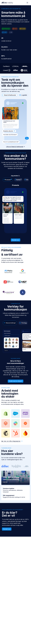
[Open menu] (27, 3)
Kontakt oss (7, 529)
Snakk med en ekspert (16, 381)
